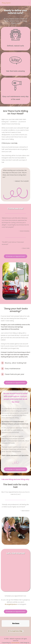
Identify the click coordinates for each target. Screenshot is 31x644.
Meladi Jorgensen (6, 3)
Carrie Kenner (15, 630)
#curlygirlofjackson (11, 604)
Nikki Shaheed (16, 632)
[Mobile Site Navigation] (29, 3)
